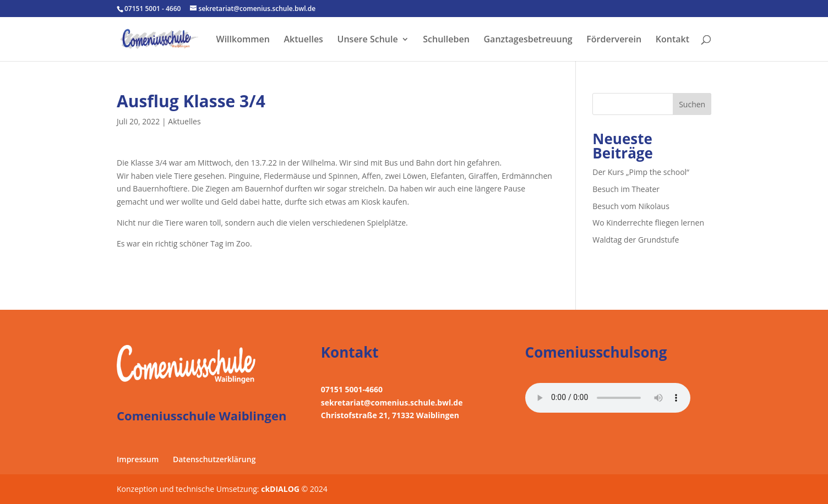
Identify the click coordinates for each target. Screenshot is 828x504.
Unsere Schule (368, 40)
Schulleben (446, 40)
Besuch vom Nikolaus (631, 206)
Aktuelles (304, 40)
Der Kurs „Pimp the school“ (641, 172)
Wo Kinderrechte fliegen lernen (648, 223)
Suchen (692, 104)
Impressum (138, 459)
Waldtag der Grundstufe (636, 240)
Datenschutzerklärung (214, 459)
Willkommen (243, 40)
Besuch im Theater (626, 189)
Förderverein (614, 40)
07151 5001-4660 (352, 389)
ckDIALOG (281, 489)
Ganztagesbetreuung (528, 40)
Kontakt (672, 40)
